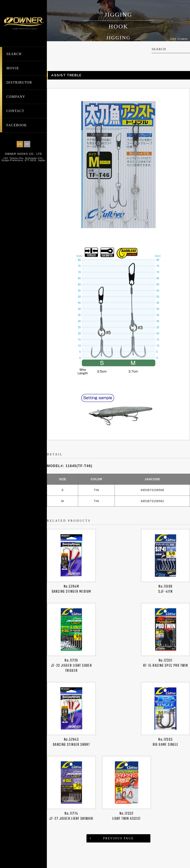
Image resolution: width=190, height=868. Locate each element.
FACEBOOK (17, 125)
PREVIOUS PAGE (118, 838)
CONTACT (15, 111)
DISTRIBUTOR (19, 82)
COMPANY (16, 97)
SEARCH (14, 54)
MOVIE (13, 68)
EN (20, 144)
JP (27, 144)
